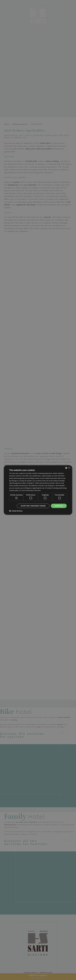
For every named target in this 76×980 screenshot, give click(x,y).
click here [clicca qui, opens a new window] (38, 490)
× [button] (69, 468)
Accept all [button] (59, 506)
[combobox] (66, 468)
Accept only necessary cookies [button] (33, 506)
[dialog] (38, 490)
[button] (16, 511)
